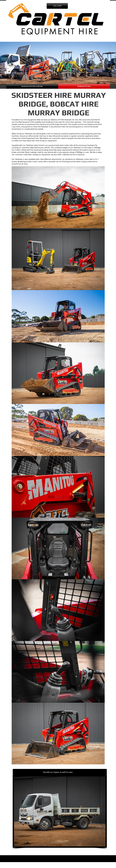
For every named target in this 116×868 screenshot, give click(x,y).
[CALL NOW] (57, 6)
